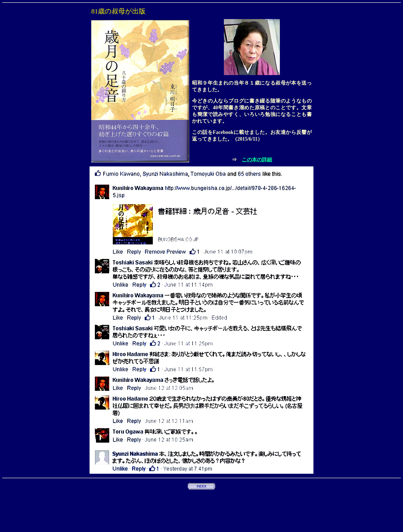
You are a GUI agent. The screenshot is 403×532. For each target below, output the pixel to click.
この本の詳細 (257, 160)
